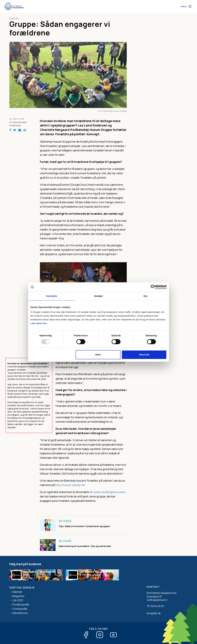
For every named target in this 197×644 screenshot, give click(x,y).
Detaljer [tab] (99, 296)
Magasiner (18, 596)
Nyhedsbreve (20, 613)
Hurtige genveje (22, 588)
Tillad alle (144, 355)
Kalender (17, 592)
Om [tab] (145, 296)
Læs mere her (39, 323)
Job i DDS (18, 600)
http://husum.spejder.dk (70, 485)
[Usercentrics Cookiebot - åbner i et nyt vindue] (153, 287)
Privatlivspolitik (21, 605)
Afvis (98, 355)
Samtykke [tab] (52, 296)
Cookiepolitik (20, 609)
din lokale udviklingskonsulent (107, 492)
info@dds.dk (154, 613)
